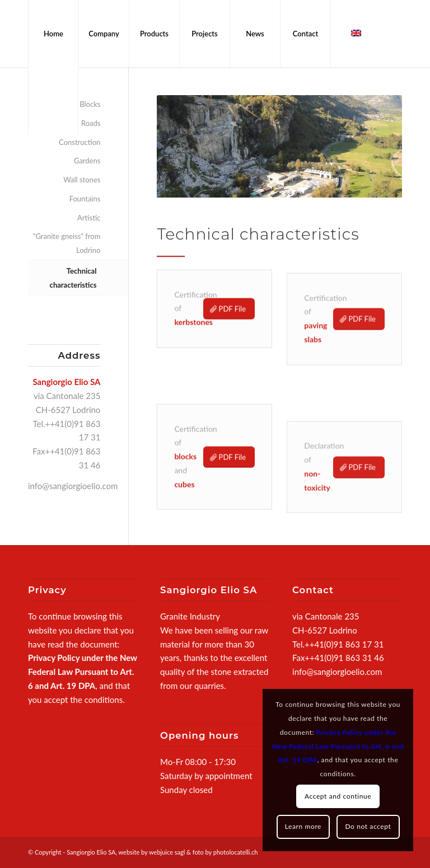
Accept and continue (338, 796)
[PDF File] (229, 315)
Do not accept (368, 826)
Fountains (85, 199)
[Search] (53, 101)
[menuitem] (53, 34)
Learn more (303, 826)
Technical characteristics (73, 278)
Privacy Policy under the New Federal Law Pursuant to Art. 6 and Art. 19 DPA (83, 672)
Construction (80, 142)
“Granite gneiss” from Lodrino (67, 243)
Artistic (89, 218)
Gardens (87, 161)
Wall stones (82, 180)
